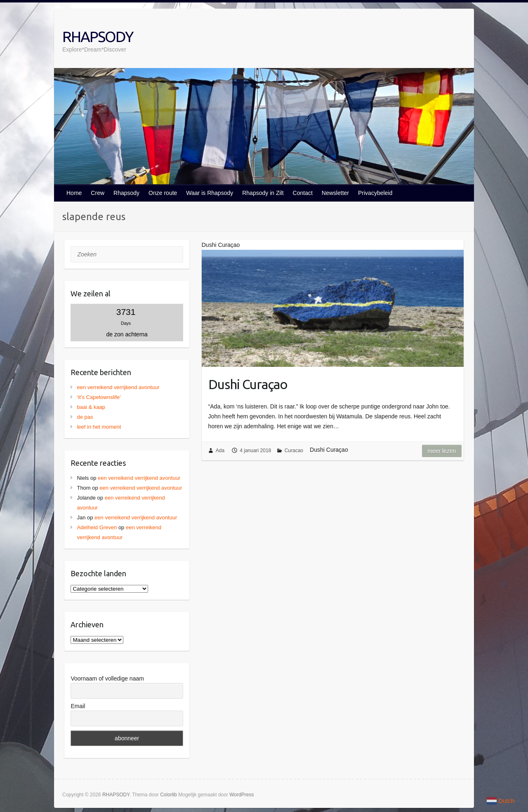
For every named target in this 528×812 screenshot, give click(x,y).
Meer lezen (442, 451)
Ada (220, 451)
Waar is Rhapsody (210, 193)
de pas (85, 417)
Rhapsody (126, 193)
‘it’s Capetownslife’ (99, 397)
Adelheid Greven (97, 527)
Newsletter (335, 193)
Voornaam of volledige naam (107, 678)
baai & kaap (91, 407)
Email (78, 706)
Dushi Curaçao (248, 384)
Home (74, 193)
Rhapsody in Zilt (263, 193)
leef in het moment (99, 427)
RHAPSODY (98, 36)
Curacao (294, 451)
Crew (98, 193)
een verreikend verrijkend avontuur (118, 387)
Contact (303, 193)
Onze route (163, 193)
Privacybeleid (375, 193)
